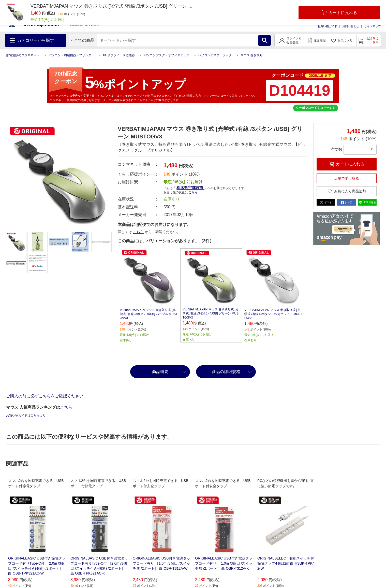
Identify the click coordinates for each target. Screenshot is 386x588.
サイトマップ (373, 26)
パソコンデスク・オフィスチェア (167, 55)
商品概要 (160, 372)
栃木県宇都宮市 (190, 188)
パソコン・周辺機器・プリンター (71, 55)
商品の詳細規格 (226, 372)
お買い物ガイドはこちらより (26, 415)
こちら (193, 192)
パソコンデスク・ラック (215, 55)
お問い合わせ (351, 26)
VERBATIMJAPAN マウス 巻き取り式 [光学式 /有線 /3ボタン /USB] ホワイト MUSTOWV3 (273, 314)
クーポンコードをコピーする (316, 108)
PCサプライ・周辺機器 (119, 55)
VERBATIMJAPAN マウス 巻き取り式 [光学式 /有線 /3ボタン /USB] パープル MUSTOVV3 (149, 314)
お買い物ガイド (327, 26)
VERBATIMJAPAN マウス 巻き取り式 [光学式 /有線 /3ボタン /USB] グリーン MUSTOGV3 (211, 313)
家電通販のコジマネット (23, 55)
